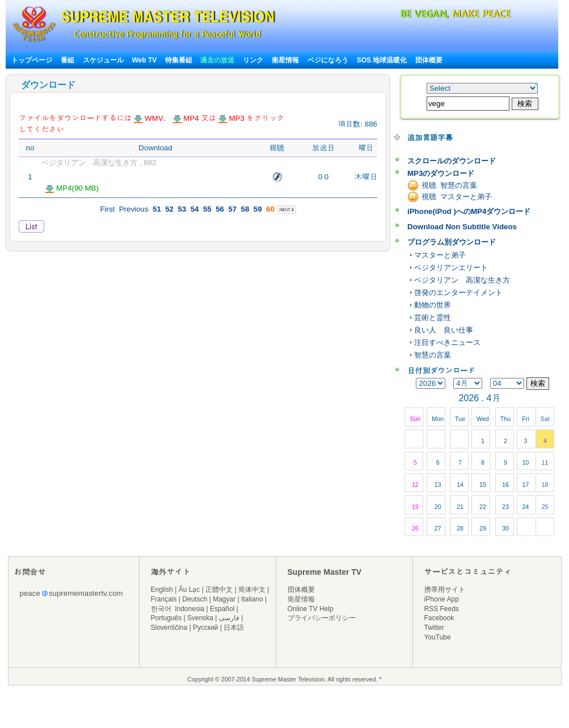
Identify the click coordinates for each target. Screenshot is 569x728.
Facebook (439, 618)
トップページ (32, 60)
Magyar (224, 599)
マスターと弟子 (440, 255)
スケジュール (103, 60)
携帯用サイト (445, 590)
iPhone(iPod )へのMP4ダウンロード (469, 211)
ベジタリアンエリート (451, 268)
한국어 (161, 609)
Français (164, 599)
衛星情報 (285, 60)
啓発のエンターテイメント (458, 293)
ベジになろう (328, 60)
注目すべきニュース (447, 342)
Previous (134, 209)
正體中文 (219, 590)
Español (222, 609)
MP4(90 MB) (72, 188)
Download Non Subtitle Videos (462, 227)
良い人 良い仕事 (444, 330)
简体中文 (252, 590)
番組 (68, 60)
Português (167, 618)
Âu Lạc (189, 590)
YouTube (438, 637)
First (107, 209)
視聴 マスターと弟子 (457, 197)
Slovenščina (169, 628)
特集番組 (179, 60)
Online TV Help (311, 609)
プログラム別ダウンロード (452, 242)
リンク (253, 60)
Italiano (252, 599)
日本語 (234, 628)
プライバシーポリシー (322, 618)
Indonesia (189, 609)
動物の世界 (433, 305)
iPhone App (442, 599)
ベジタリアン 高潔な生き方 (462, 280)
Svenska (200, 618)
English (162, 590)
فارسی (229, 618)
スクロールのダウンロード (452, 161)
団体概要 (429, 60)
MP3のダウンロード (441, 173)
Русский (206, 628)
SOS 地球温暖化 (382, 60)
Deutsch (195, 599)
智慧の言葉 (433, 355)
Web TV (145, 60)
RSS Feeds (442, 609)
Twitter (434, 628)
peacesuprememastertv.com (71, 593)
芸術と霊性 (433, 317)
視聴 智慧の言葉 (449, 185)
